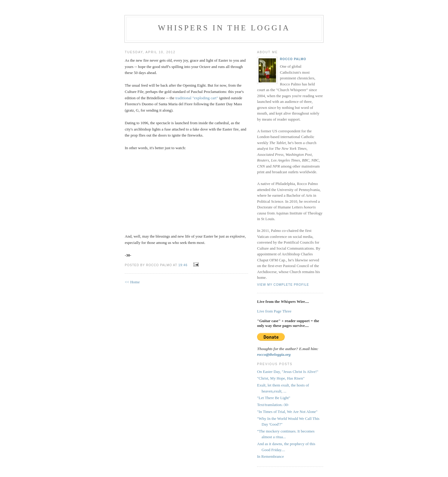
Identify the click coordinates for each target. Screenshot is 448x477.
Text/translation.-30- (273, 405)
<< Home (132, 282)
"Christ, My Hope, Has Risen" (281, 378)
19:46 (183, 265)
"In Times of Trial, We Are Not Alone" (287, 412)
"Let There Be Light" (274, 398)
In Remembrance (270, 456)
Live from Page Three (274, 311)
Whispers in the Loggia (224, 28)
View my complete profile (283, 285)
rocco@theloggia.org (274, 354)
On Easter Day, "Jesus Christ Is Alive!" (288, 372)
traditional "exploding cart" (197, 98)
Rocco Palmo (293, 59)
